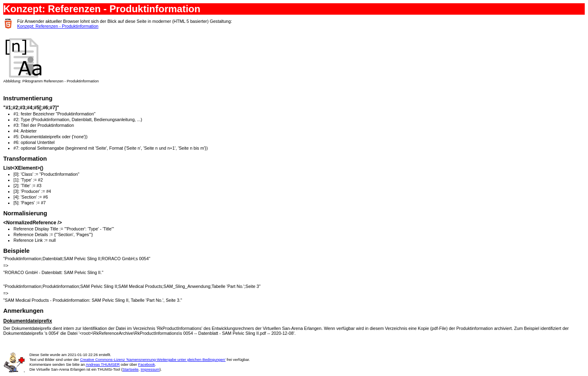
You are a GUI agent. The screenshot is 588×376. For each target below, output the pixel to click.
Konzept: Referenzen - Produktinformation (58, 26)
